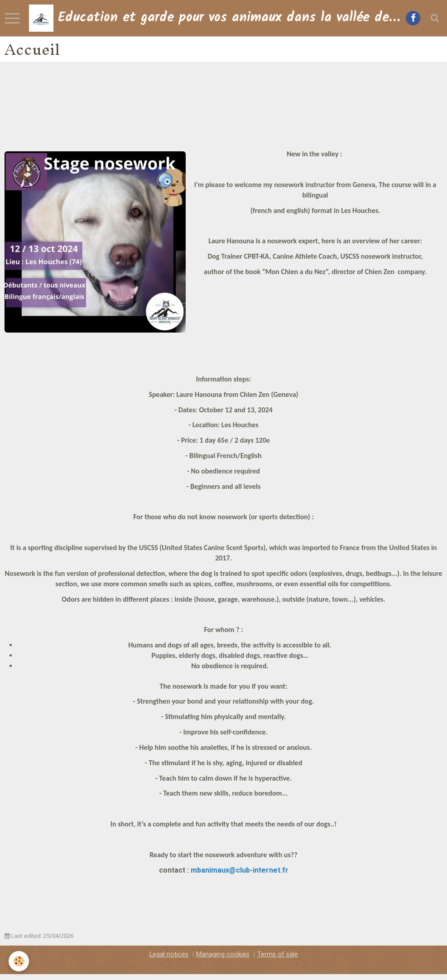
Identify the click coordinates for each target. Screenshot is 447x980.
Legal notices (169, 954)
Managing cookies (223, 954)
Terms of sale (278, 954)
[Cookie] (19, 961)
